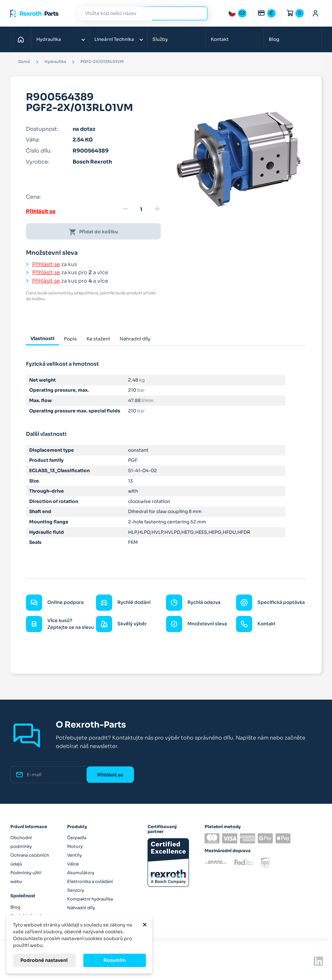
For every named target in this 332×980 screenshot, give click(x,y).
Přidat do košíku (93, 232)
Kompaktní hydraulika (90, 899)
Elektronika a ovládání (90, 882)
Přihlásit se (41, 211)
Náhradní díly (81, 908)
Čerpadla (77, 838)
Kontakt (220, 39)
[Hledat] (138, 13)
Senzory (76, 890)
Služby (160, 39)
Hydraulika (49, 39)
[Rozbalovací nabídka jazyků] (237, 13)
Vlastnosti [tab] (42, 338)
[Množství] (141, 210)
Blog (274, 39)
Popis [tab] (70, 339)
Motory (75, 846)
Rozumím (115, 960)
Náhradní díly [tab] (135, 339)
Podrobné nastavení (44, 960)
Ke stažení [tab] (98, 339)
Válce (73, 864)
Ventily (74, 855)
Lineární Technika (114, 39)
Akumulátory (81, 873)
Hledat (199, 13)
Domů (23, 39)
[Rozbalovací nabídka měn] (267, 13)
